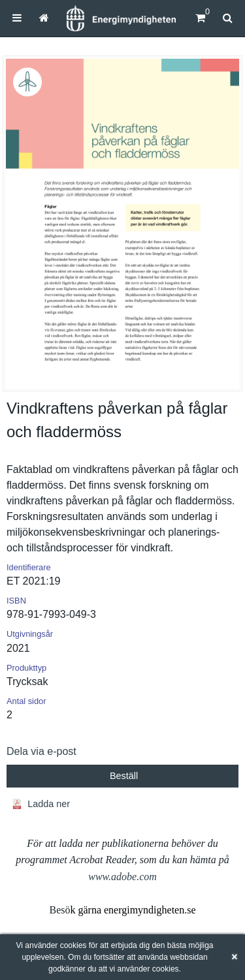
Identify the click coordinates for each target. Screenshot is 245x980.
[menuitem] (17, 18)
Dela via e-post (41, 751)
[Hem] (121, 18)
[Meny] (17, 18)
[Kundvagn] (200, 18)
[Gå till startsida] (44, 18)
